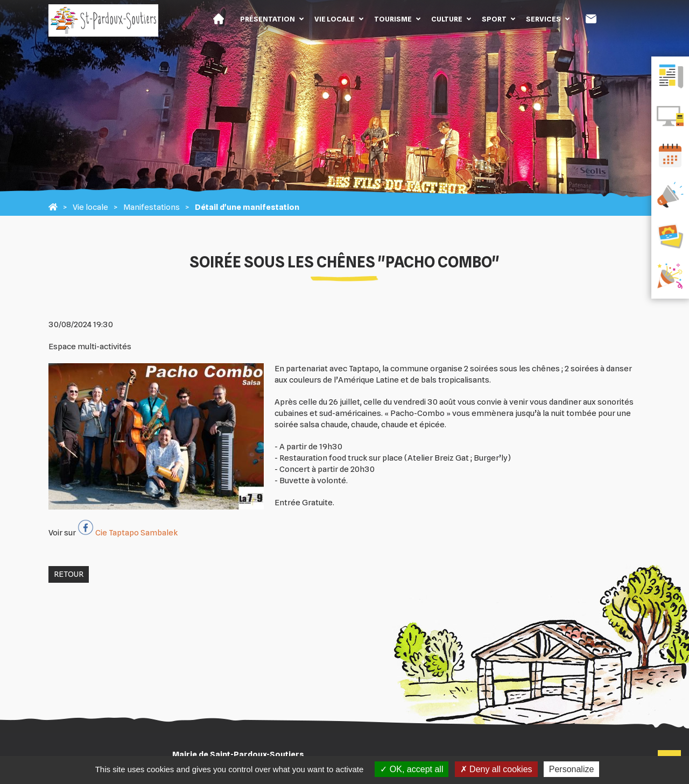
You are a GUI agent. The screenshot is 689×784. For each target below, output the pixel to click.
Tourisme (393, 19)
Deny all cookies (496, 769)
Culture (447, 19)
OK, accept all (412, 769)
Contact (591, 19)
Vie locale (335, 19)
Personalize (572, 769)
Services (543, 19)
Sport (494, 19)
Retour (69, 574)
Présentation (268, 19)
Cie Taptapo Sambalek (136, 533)
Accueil (219, 19)
